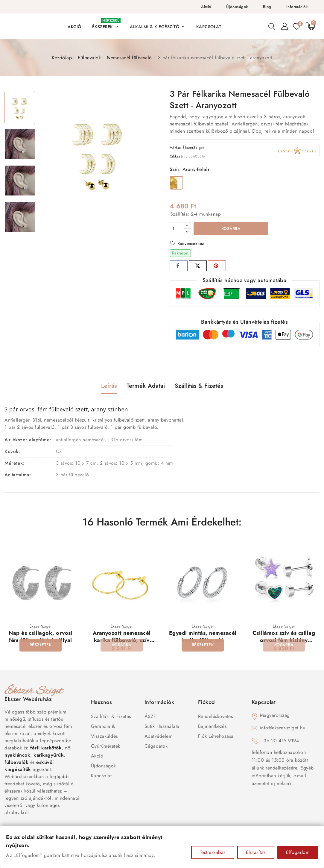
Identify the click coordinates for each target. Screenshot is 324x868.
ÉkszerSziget (193, 148)
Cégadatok (156, 747)
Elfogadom (298, 852)
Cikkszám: (178, 156)
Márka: (175, 148)
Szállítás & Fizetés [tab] (199, 386)
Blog (267, 7)
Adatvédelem (159, 737)
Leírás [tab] (109, 386)
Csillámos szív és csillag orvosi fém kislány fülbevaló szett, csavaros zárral (284, 644)
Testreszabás (213, 852)
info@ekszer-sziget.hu (283, 729)
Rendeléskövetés (216, 717)
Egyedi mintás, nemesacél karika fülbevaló (203, 637)
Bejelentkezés (212, 727)
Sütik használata (162, 727)
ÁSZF (150, 717)
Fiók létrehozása (216, 737)
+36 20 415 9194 (280, 741)
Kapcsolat (101, 777)
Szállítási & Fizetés (111, 717)
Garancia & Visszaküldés (104, 732)
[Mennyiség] (177, 229)
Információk (297, 7)
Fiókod (207, 703)
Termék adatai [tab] (146, 386)
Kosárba (231, 229)
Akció (206, 7)
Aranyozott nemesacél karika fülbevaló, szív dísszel (122, 641)
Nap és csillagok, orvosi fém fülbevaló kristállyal (41, 637)
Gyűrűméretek (106, 747)
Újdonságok (237, 7)
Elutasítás (256, 852)
